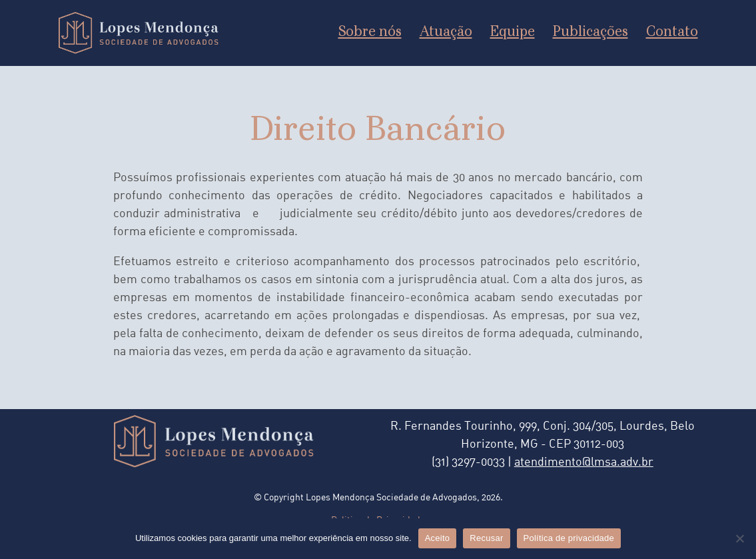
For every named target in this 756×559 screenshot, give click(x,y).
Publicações (590, 33)
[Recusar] (739, 538)
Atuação (446, 33)
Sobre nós (370, 33)
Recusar (486, 538)
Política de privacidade (569, 538)
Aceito (438, 538)
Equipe (513, 33)
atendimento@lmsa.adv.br (584, 463)
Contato (672, 33)
